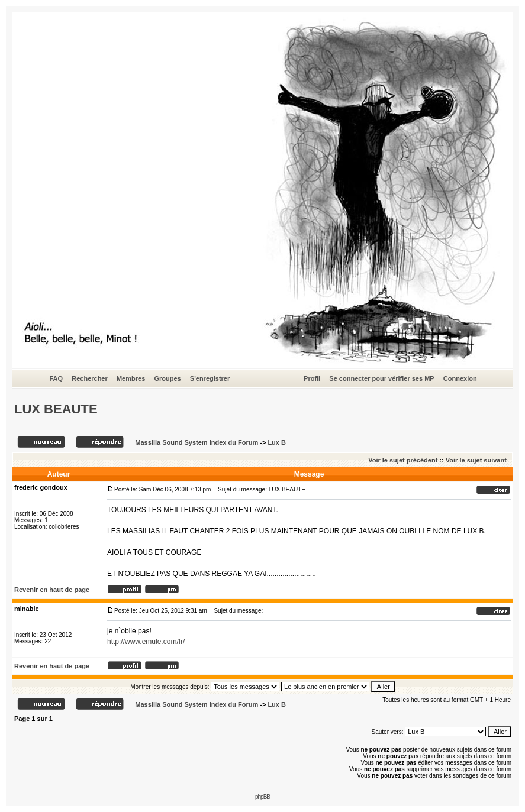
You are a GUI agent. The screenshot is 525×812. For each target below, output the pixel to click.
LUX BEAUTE (56, 409)
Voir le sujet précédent (403, 460)
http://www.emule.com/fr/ (146, 642)
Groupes (167, 378)
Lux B (277, 442)
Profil (312, 378)
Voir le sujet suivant (476, 460)
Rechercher (90, 378)
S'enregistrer (210, 378)
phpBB (262, 797)
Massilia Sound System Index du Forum (197, 442)
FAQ (56, 378)
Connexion (460, 378)
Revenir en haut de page (52, 590)
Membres (131, 378)
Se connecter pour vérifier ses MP (381, 378)
